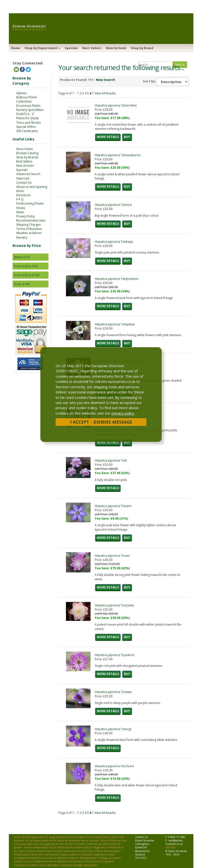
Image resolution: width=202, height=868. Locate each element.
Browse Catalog (27, 153)
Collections (24, 101)
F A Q (20, 199)
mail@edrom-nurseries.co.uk (174, 842)
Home (16, 48)
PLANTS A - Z (25, 114)
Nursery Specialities (30, 110)
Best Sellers (92, 48)
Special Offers (26, 127)
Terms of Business (29, 229)
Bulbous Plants (27, 97)
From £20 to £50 (26, 266)
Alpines (21, 93)
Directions (23, 195)
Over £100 (22, 284)
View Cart (23, 178)
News (20, 212)
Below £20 (22, 257)
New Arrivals (116, 48)
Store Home (25, 149)
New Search (106, 80)
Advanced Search (28, 174)
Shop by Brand (142, 48)
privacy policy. (123, 413)
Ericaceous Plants (28, 106)
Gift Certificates (27, 131)
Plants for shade (28, 118)
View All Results (105, 93)
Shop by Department (42, 48)
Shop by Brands (27, 157)
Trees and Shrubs (28, 123)
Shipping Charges (28, 225)
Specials (71, 48)
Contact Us (24, 183)
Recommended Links (31, 220)
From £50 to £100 (27, 275)
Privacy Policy (26, 216)
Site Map (170, 847)
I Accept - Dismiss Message (101, 422)
